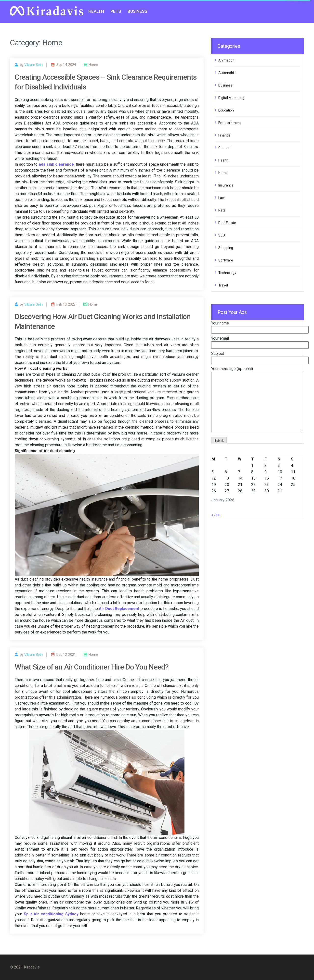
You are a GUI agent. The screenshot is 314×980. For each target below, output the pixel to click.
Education (226, 110)
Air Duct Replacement (119, 609)
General (224, 148)
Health (96, 11)
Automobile (227, 73)
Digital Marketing (231, 98)
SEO (222, 235)
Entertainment (230, 123)
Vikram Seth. (34, 65)
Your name (260, 326)
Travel (223, 285)
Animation (226, 60)
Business (137, 11)
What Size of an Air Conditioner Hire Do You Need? (92, 667)
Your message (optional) (258, 400)
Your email (260, 342)
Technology (227, 273)
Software (226, 260)
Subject (260, 357)
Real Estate (227, 223)
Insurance (226, 185)
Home (223, 173)
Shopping (226, 248)
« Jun (216, 515)
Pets (116, 11)
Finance (224, 135)
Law (222, 198)
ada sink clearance (56, 164)
